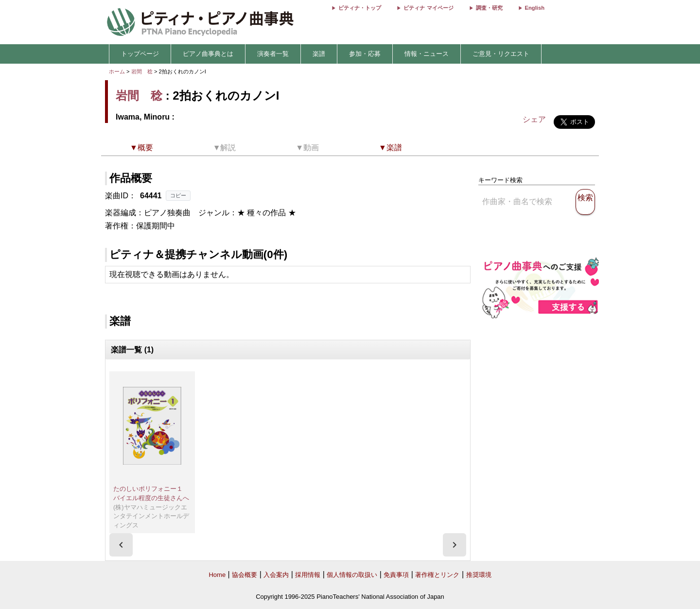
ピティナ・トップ (360, 8)
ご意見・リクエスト (501, 54)
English (535, 8)
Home (217, 575)
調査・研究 (489, 8)
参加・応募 (365, 54)
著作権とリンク (437, 575)
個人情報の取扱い (352, 575)
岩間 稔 (142, 71)
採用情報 (308, 575)
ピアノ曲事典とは (208, 54)
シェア (534, 119)
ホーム (117, 71)
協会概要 (245, 575)
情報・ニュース (427, 54)
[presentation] (121, 545)
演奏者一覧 (273, 54)
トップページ (140, 54)
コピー (178, 195)
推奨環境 (479, 575)
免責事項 (396, 575)
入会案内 (276, 575)
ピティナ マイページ (428, 8)
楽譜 (319, 54)
